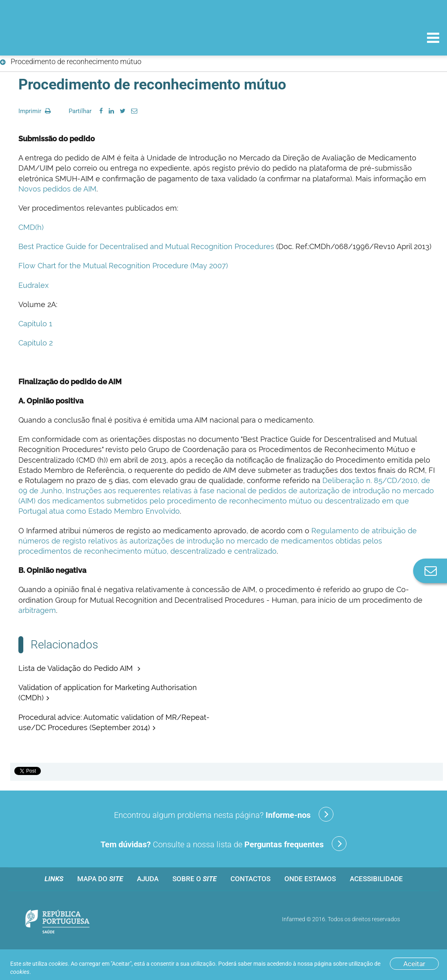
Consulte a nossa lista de (223, 844)
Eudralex (34, 285)
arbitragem (37, 610)
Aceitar (414, 964)
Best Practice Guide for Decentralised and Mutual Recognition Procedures (146, 246)
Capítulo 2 (36, 343)
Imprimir (35, 111)
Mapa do (100, 879)
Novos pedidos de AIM (57, 189)
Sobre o (194, 879)
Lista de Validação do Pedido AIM (77, 668)
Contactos (250, 879)
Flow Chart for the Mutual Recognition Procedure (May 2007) (123, 266)
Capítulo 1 (35, 324)
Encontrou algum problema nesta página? (224, 814)
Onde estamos (310, 879)
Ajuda (148, 879)
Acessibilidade (376, 879)
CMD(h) (31, 227)
